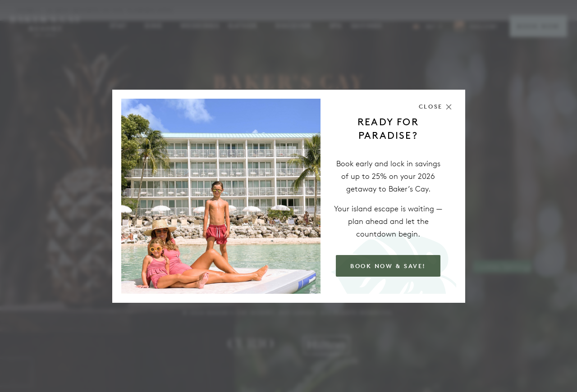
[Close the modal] (435, 107)
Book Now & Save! (388, 266)
